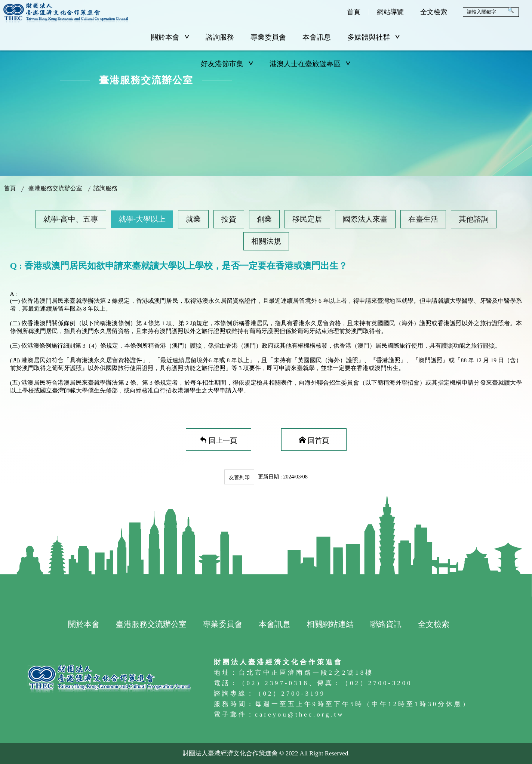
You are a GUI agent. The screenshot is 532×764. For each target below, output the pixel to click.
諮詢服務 (220, 37)
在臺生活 (423, 219)
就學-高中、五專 (71, 219)
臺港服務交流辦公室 (55, 188)
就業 (193, 219)
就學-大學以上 (142, 219)
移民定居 (307, 219)
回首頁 (318, 440)
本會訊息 (317, 37)
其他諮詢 (474, 219)
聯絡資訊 (386, 624)
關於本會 (170, 37)
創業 (264, 219)
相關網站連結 (330, 624)
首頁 (354, 12)
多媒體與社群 (373, 37)
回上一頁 (223, 440)
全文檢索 (434, 12)
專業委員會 (268, 37)
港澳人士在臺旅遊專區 (310, 64)
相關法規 (266, 241)
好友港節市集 (227, 64)
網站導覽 (390, 12)
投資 (229, 219)
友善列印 (239, 477)
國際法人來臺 (365, 219)
